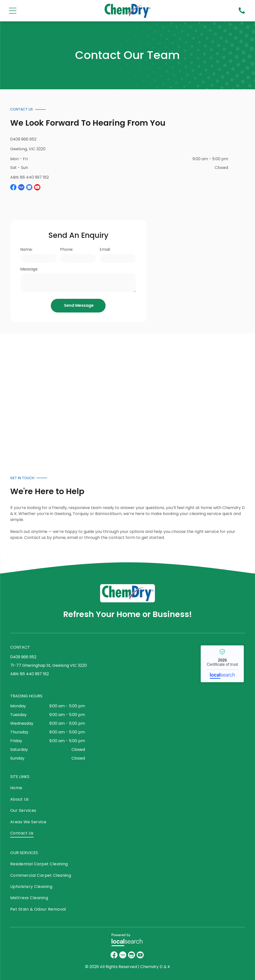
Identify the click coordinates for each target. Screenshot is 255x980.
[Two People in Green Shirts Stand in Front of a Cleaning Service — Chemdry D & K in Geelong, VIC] (102, 396)
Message (29, 269)
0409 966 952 (23, 139)
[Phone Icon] (242, 13)
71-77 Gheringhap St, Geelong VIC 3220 (49, 665)
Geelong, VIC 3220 (28, 149)
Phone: (67, 249)
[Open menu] (13, 11)
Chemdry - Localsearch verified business (222, 664)
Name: (26, 249)
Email (105, 249)
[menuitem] (49, 789)
